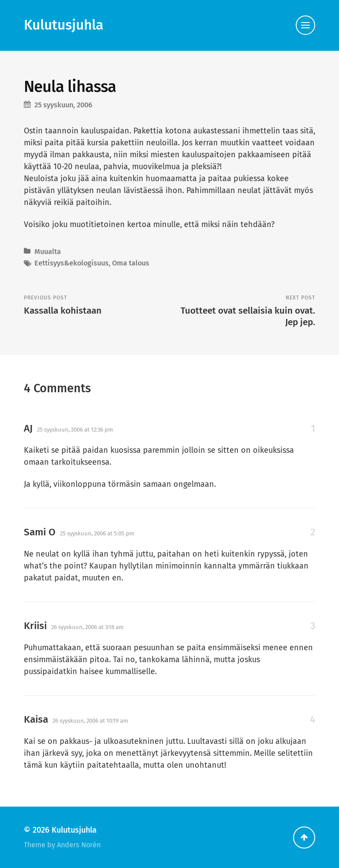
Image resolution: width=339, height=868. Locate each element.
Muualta (48, 252)
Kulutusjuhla (64, 25)
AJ (28, 428)
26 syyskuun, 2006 (87, 627)
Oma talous (131, 263)
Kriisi (35, 626)
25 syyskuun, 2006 (63, 105)
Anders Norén (79, 845)
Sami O (40, 532)
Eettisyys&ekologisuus (72, 263)
